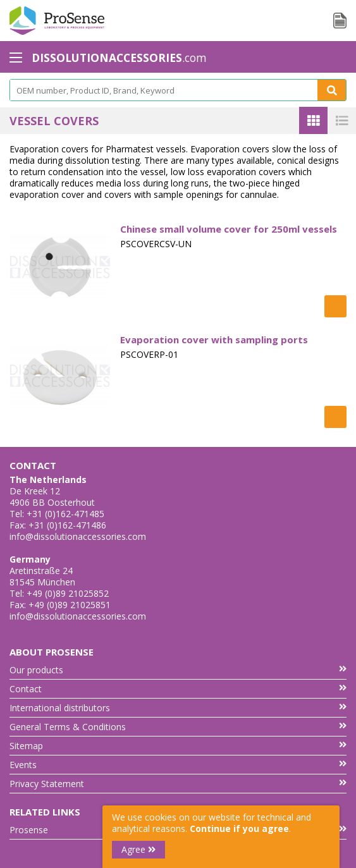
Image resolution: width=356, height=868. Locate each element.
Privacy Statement (178, 784)
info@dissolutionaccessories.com (78, 536)
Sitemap (178, 746)
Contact (178, 689)
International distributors (178, 708)
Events (178, 765)
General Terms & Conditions (178, 727)
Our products (178, 670)
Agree (138, 849)
